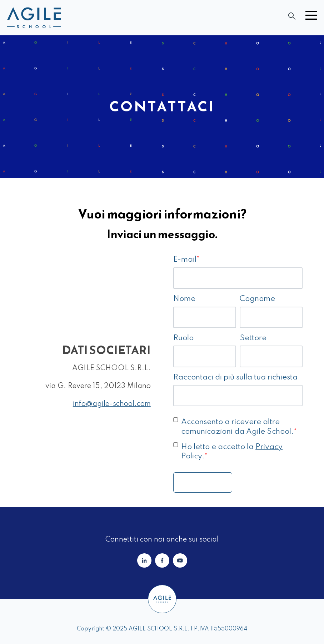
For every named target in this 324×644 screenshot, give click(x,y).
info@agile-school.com (112, 404)
